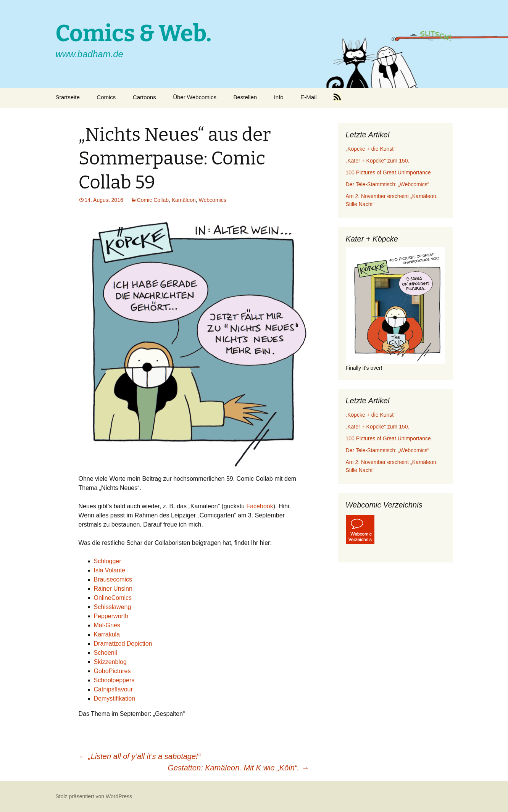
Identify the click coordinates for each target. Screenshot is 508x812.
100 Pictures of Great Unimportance (388, 172)
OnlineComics (113, 598)
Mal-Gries (107, 625)
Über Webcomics (195, 97)
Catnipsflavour (113, 689)
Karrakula (107, 634)
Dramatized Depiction (123, 644)
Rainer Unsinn (113, 589)
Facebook (260, 506)
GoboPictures (112, 671)
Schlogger (108, 561)
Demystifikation (115, 698)
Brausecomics (113, 579)
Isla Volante (110, 570)
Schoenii (106, 653)
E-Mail (309, 97)
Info (279, 97)
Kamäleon (184, 200)
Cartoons (144, 97)
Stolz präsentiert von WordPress (94, 796)
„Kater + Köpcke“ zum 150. (378, 161)
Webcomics (213, 200)
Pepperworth (111, 616)
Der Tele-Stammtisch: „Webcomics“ (388, 184)
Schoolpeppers (114, 680)
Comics (106, 97)
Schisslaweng (113, 607)
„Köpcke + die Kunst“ (371, 149)
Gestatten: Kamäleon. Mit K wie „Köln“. (238, 768)
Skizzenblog (110, 662)
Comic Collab (153, 200)
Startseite (68, 97)
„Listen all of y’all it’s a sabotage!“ (140, 756)
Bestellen (245, 97)
